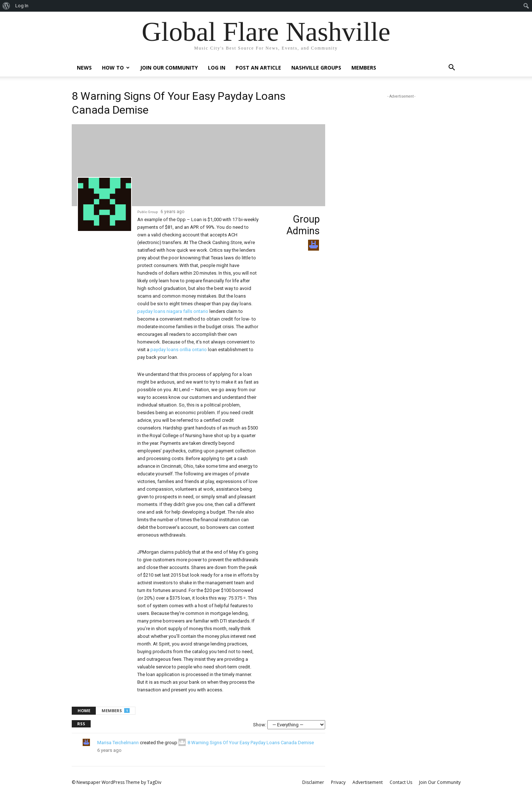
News (84, 68)
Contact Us (401, 782)
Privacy (338, 782)
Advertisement (368, 782)
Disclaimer (313, 782)
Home (84, 711)
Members (364, 68)
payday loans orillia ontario (179, 350)
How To (116, 68)
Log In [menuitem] (22, 6)
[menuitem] (6, 6)
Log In (217, 68)
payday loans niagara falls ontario (173, 311)
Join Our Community (169, 68)
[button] (452, 68)
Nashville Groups (316, 68)
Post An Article (258, 68)
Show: (260, 725)
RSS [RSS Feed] (81, 724)
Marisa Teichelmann (118, 743)
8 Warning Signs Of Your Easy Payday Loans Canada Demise (251, 743)
